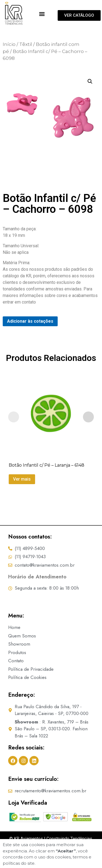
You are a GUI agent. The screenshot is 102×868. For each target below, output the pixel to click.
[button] (42, 14)
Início (9, 55)
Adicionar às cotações (30, 332)
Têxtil (26, 55)
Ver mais (22, 490)
